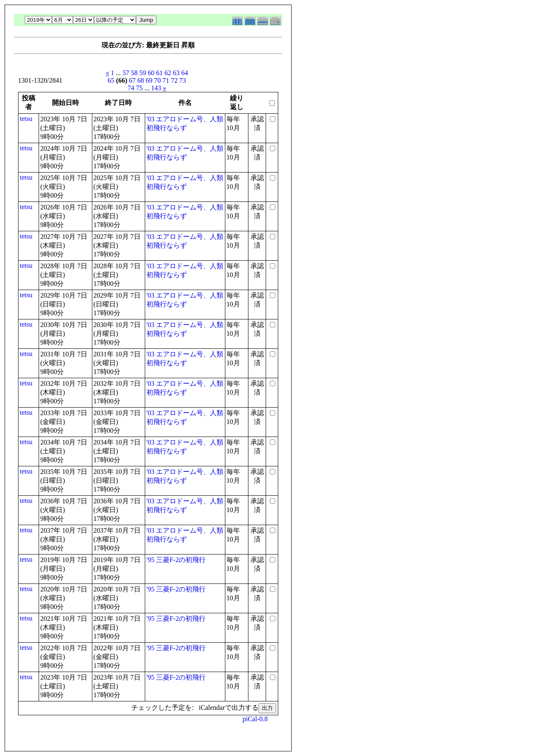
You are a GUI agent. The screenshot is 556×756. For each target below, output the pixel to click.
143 (156, 88)
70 (157, 80)
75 (139, 88)
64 (185, 73)
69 (149, 80)
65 (111, 80)
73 (183, 80)
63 (176, 73)
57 (126, 73)
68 (141, 80)
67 (132, 80)
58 (134, 73)
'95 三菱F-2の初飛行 (176, 560)
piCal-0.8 (255, 719)
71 (166, 80)
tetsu (26, 119)
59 (143, 73)
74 (131, 88)
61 (159, 73)
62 (168, 73)
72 (174, 80)
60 (151, 73)
